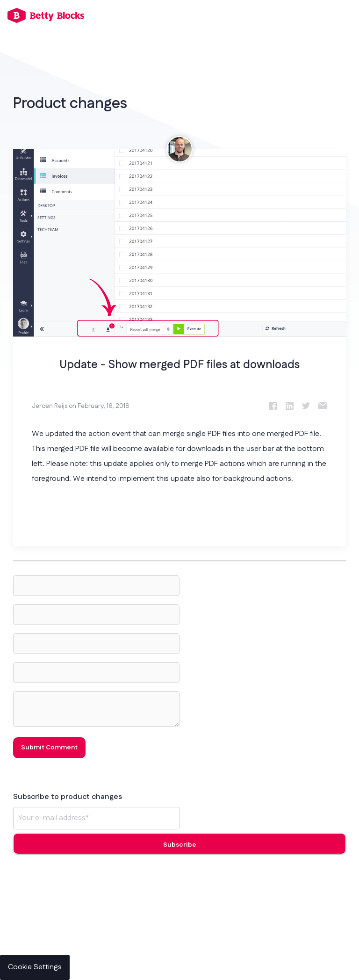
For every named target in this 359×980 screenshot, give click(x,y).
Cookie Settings (35, 967)
